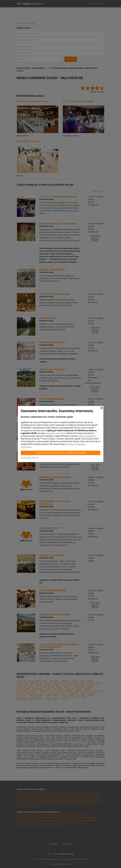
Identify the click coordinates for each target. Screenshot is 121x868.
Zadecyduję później (30, 458)
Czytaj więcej (26, 447)
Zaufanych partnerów (56, 433)
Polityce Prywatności (87, 436)
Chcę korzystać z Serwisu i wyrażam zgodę (61, 453)
